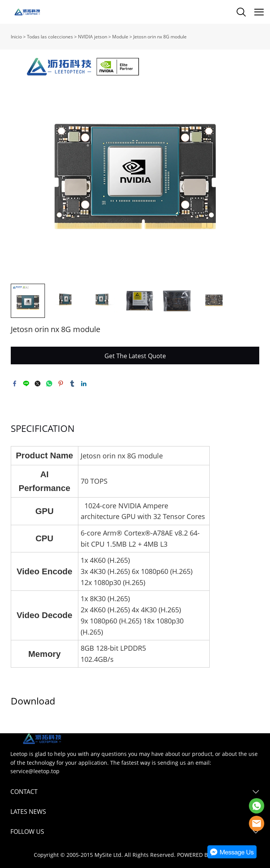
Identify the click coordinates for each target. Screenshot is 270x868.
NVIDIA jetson (93, 37)
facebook (15, 384)
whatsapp (49, 384)
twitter (38, 384)
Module (121, 37)
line (26, 384)
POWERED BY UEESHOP (207, 855)
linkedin (84, 384)
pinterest (61, 384)
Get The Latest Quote (135, 356)
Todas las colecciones (50, 37)
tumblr (72, 384)
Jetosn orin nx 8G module (160, 37)
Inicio (16, 37)
